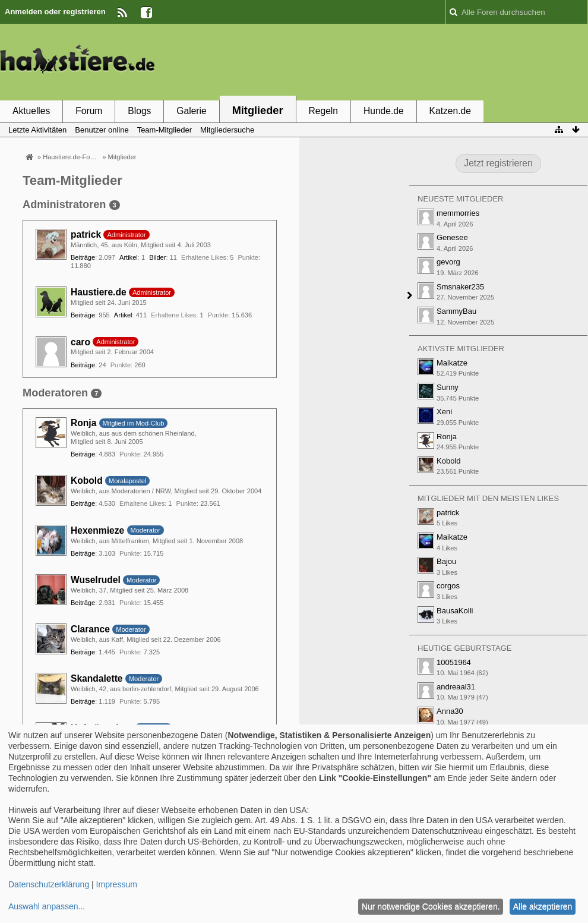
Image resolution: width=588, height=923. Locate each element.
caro (80, 342)
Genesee (452, 237)
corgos (448, 586)
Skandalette (97, 678)
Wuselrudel (96, 580)
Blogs (139, 111)
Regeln (323, 111)
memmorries (458, 213)
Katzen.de (450, 111)
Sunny (448, 387)
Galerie (191, 111)
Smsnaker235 (460, 287)
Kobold (87, 481)
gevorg (448, 262)
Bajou (446, 561)
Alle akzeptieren (543, 906)
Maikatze (452, 363)
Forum (89, 111)
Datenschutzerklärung (49, 884)
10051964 (454, 662)
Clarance (90, 629)
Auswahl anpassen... (47, 906)
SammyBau (456, 311)
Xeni (444, 412)
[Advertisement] (372, 61)
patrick (86, 234)
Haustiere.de (99, 292)
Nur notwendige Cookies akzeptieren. (431, 906)
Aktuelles (31, 111)
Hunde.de (384, 111)
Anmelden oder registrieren (55, 12)
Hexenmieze (97, 530)
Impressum (117, 884)
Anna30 (450, 711)
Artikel (129, 257)
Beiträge (83, 257)
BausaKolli (455, 611)
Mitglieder (258, 111)
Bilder (157, 257)
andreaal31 (456, 687)
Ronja (83, 423)
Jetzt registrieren (498, 163)
